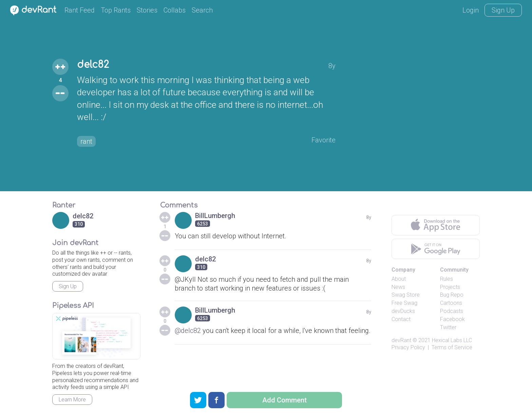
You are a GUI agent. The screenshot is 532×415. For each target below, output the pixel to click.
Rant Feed (80, 10)
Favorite (324, 140)
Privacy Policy (408, 347)
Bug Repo (452, 295)
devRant (401, 340)
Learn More (72, 400)
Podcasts (452, 311)
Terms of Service (452, 347)
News (398, 287)
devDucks (403, 311)
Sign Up (503, 10)
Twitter (448, 327)
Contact (401, 319)
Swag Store (406, 295)
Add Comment (284, 400)
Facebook (452, 319)
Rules (446, 279)
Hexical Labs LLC (452, 340)
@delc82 (188, 331)
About (399, 279)
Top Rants (116, 10)
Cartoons (451, 303)
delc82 (93, 65)
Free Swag (404, 303)
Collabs (175, 10)
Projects (450, 287)
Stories (147, 10)
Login (471, 10)
